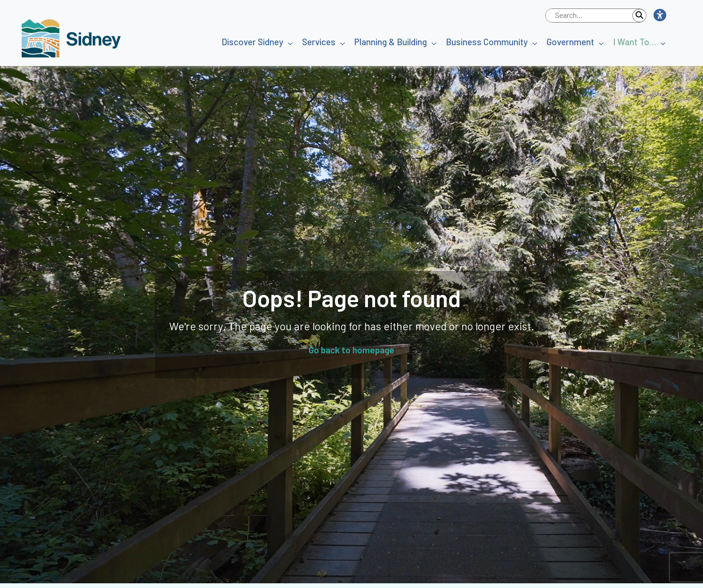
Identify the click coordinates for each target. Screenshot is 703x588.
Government (570, 42)
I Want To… (634, 42)
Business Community (487, 42)
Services (319, 42)
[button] (659, 16)
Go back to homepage (351, 350)
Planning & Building (391, 42)
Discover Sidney (252, 42)
